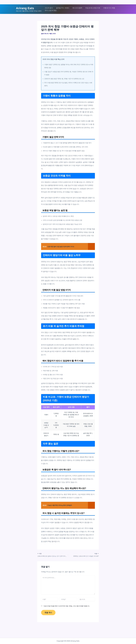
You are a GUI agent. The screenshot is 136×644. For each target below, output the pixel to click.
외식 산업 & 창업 (51, 10)
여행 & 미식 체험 (109, 8)
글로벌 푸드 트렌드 (63, 8)
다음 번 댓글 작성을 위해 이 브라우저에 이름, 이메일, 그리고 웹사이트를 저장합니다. (67, 606)
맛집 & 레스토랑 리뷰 (93, 8)
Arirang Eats (25, 8)
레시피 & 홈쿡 (77, 8)
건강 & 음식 (49, 8)
